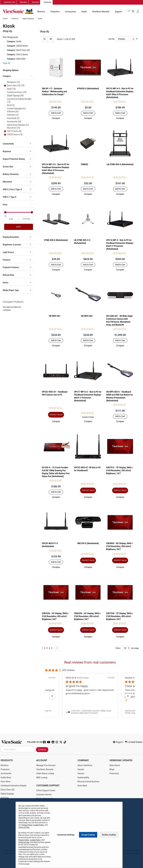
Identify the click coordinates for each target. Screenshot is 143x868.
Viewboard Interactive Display (13, 786)
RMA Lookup (42, 778)
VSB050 (84, 165)
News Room (115, 765)
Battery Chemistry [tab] (11, 174)
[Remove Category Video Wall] (5, 59)
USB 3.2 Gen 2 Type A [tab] (12, 190)
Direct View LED (8, 790)
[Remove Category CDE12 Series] (5, 55)
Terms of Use (24, 827)
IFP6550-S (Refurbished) (88, 89)
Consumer (47, 2)
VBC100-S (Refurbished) (88, 544)
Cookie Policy (38, 825)
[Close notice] (119, 835)
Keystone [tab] (7, 152)
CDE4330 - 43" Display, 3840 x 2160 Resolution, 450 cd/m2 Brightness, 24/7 (55, 616)
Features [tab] (7, 260)
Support (118, 12)
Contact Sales (88, 417)
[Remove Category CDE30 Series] (5, 46)
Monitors (41, 12)
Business (36, 2)
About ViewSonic (85, 765)
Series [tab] (6, 283)
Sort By (111, 39)
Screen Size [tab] (8, 167)
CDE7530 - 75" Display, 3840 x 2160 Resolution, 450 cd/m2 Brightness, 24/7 (119, 616)
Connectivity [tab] (8, 144)
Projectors (55, 12)
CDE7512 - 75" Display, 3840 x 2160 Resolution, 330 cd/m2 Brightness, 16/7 (119, 471)
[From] (11, 219)
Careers (81, 774)
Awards (81, 770)
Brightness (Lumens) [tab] (12, 245)
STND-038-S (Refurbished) (56, 240)
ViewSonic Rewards (101, 12)
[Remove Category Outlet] (5, 42)
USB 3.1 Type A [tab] (9, 197)
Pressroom (114, 774)
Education (24, 2)
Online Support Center (46, 791)
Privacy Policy (27, 825)
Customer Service (44, 795)
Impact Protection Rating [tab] (14, 159)
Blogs (112, 770)
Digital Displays (28, 19)
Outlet (84, 12)
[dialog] (71, 833)
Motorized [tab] (7, 182)
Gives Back (82, 786)
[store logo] (18, 11)
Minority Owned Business (89, 782)
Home (5, 19)
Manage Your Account (46, 765)
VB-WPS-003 (87, 316)
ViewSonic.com (9, 2)
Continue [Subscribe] (42, 750)
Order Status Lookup (45, 774)
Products (15, 19)
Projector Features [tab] (11, 267)
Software (5, 798)
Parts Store (6, 782)
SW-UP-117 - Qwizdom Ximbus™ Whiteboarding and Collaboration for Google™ (54, 92)
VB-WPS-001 (55, 316)
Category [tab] (7, 76)
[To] (26, 219)
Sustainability (83, 778)
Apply (19, 227)
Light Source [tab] (8, 252)
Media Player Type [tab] (11, 290)
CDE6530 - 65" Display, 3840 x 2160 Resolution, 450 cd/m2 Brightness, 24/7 (87, 616)
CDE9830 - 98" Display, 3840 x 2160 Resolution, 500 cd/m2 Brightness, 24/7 (119, 546)
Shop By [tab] (45, 32)
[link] (90, 712)
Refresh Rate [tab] (8, 275)
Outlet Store (6, 778)
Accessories (71, 12)
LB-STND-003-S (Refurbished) (120, 165)
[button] (56, 118)
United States (134, 742)
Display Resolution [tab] (11, 237)
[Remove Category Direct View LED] (5, 50)
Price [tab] (5, 205)
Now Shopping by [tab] (10, 37)
